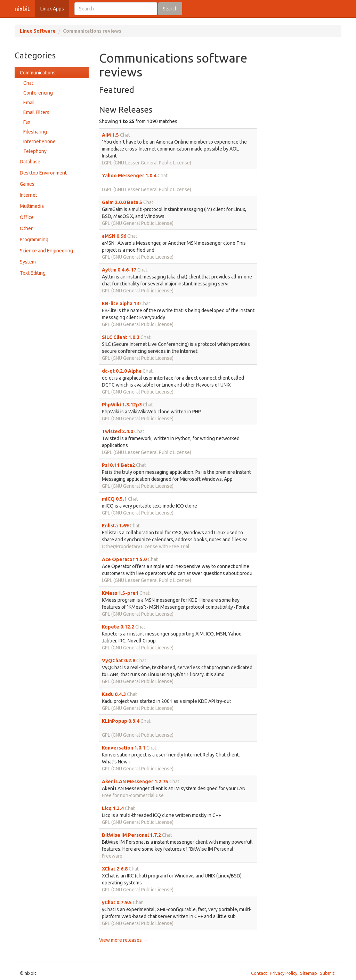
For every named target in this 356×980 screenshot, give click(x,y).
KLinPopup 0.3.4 (121, 721)
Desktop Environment (43, 173)
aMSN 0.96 (114, 236)
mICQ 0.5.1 (114, 499)
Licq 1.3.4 (113, 808)
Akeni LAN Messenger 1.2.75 (135, 781)
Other (26, 228)
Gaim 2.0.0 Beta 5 (122, 202)
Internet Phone (39, 141)
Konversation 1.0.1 (124, 748)
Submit (327, 973)
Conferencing (38, 93)
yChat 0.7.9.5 (117, 902)
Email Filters (36, 112)
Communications (38, 73)
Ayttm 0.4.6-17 (119, 270)
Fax (27, 122)
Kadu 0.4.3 (114, 694)
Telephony (35, 151)
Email (29, 103)
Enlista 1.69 (115, 526)
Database (30, 162)
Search (170, 9)
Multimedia (32, 206)
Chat (28, 83)
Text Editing (33, 273)
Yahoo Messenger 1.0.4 (129, 176)
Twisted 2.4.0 (118, 431)
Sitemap (309, 973)
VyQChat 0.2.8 (119, 661)
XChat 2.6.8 (115, 869)
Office (27, 217)
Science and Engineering (46, 251)
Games (27, 184)
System (28, 262)
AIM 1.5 (110, 135)
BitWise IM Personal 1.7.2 (131, 835)
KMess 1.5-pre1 (120, 593)
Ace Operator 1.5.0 (124, 559)
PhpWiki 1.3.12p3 (122, 405)
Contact (259, 973)
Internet (29, 195)
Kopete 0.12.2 (118, 627)
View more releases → (123, 940)
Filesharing (35, 132)
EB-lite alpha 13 (120, 303)
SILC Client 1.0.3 (121, 337)
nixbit (22, 9)
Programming (34, 240)
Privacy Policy (284, 973)
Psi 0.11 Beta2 (118, 465)
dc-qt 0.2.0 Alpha (122, 371)
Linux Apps (52, 9)
